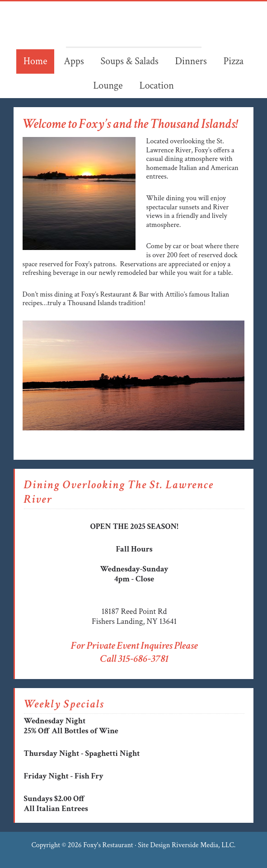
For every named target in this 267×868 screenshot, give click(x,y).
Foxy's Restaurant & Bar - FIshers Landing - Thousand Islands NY (134, 24)
